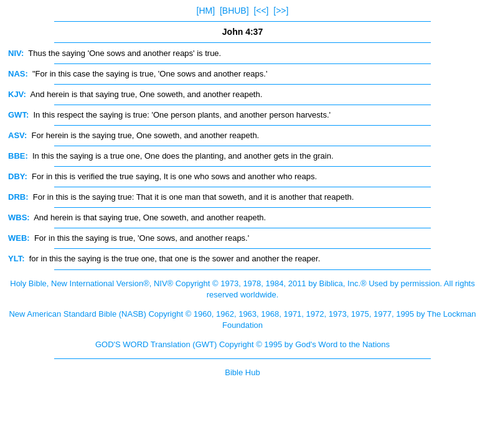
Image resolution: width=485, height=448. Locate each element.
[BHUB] (234, 11)
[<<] (261, 11)
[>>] (281, 11)
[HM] (206, 11)
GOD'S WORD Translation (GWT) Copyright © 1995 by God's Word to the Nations (242, 344)
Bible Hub (242, 372)
